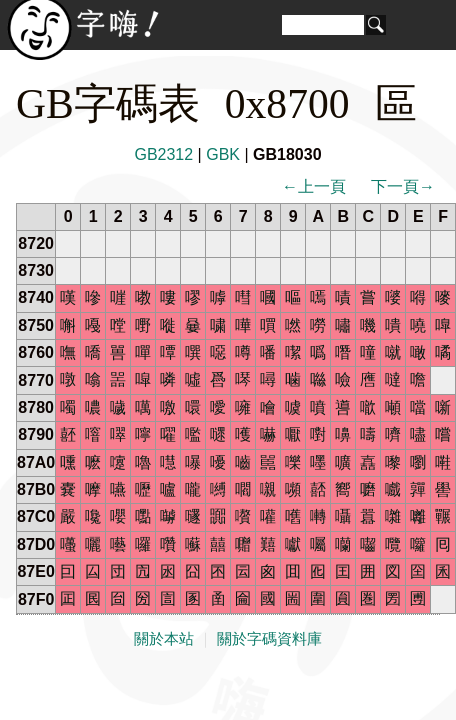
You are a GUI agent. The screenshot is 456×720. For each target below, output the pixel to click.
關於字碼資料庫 (269, 639)
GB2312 (163, 154)
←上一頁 (314, 186)
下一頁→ (403, 186)
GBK (223, 154)
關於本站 (164, 639)
